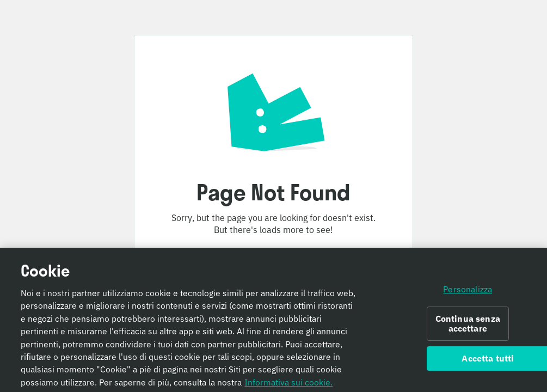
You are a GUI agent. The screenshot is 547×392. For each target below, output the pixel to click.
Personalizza (468, 291)
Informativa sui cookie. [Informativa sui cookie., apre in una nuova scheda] (288, 384)
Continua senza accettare (468, 326)
